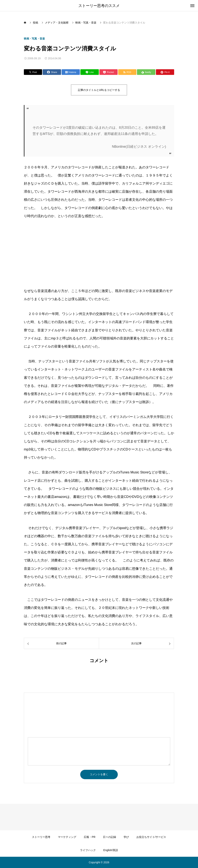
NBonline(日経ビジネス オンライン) (139, 147)
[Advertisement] (55, 253)
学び (126, 837)
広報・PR (90, 837)
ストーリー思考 (41, 837)
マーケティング (67, 837)
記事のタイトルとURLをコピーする (99, 90)
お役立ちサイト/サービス (151, 837)
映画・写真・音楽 (34, 39)
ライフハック (88, 850)
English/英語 (111, 850)
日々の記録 (110, 837)
